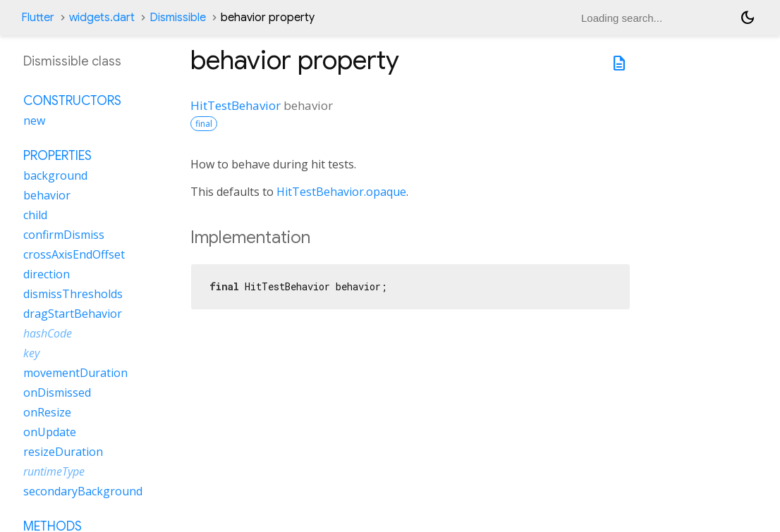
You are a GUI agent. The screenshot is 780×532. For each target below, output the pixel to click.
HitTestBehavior (236, 105)
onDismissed (57, 392)
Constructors (72, 101)
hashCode (48, 333)
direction (47, 274)
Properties (57, 156)
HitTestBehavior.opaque (341, 192)
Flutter (38, 18)
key (31, 353)
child (35, 215)
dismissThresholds (73, 294)
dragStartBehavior (73, 314)
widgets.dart (102, 18)
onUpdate (50, 432)
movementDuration (75, 373)
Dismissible (178, 18)
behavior (47, 195)
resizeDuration (63, 452)
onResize (47, 412)
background (55, 175)
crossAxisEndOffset (74, 254)
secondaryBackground (83, 491)
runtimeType (54, 471)
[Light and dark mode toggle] (748, 18)
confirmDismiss (64, 235)
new (34, 120)
